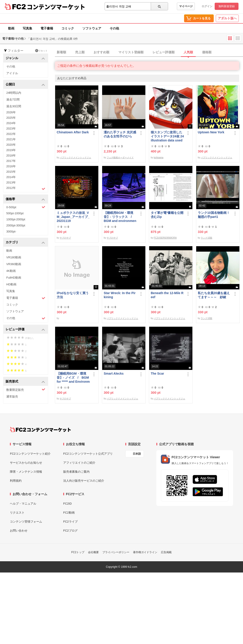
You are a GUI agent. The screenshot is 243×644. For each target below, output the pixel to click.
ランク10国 (206, 238)
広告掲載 (166, 552)
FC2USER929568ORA (165, 238)
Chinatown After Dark (73, 132)
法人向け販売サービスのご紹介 (84, 481)
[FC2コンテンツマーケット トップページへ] (40, 429)
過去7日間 (13, 100)
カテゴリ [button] (25, 243)
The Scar (157, 373)
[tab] (149, 52)
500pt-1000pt (15, 213)
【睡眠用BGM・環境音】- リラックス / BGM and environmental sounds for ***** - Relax (120, 217)
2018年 (11, 155)
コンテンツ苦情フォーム (26, 522)
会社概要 (93, 552)
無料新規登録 (227, 6)
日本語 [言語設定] (137, 454)
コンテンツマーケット (56, 7)
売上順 (80, 52)
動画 (11, 28)
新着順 (61, 52)
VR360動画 (14, 264)
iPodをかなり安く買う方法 (73, 295)
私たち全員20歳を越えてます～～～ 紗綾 (214, 295)
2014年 (11, 177)
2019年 (11, 150)
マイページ (186, 6)
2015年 (11, 172)
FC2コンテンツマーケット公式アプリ (88, 454)
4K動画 (11, 271)
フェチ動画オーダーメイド (120, 158)
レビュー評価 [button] (25, 330)
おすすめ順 (101, 52)
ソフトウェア (92, 28)
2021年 (11, 139)
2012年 (26, 188)
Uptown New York (211, 132)
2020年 (11, 145)
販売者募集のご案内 (76, 472)
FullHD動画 (14, 278)
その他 (114, 28)
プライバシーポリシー (116, 552)
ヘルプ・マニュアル (23, 504)
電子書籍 (47, 28)
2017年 (11, 161)
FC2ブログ (70, 531)
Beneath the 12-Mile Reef (167, 295)
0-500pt (26, 207)
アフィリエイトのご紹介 (79, 463)
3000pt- (11, 231)
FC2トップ (78, 552)
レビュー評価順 (164, 52)
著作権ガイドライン (145, 552)
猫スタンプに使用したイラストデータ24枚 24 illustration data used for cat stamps (167, 136)
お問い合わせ (19, 531)
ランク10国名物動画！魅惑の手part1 (214, 215)
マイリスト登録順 (131, 52)
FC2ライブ (70, 522)
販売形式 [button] (25, 382)
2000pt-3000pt (16, 225)
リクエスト (17, 513)
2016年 (11, 166)
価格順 (207, 52)
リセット (41, 51)
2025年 (11, 118)
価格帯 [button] (25, 199)
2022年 (11, 134)
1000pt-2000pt (16, 219)
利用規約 (16, 481)
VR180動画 (14, 257)
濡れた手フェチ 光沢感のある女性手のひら (120, 134)
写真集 (27, 28)
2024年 (11, 123)
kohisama (159, 158)
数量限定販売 (26, 390)
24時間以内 (14, 93)
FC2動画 (69, 513)
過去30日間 (14, 106)
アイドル (12, 73)
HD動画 (11, 284)
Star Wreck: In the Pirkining (120, 295)
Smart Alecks (114, 373)
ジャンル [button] (25, 58)
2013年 (11, 182)
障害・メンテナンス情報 (26, 472)
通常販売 (12, 397)
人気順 (188, 52)
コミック (68, 28)
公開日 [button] (25, 85)
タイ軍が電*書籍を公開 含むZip (167, 215)
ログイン (207, 6)
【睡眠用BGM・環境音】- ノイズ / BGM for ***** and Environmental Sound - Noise (73, 378)
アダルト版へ (227, 18)
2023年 (11, 129)
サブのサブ (65, 238)
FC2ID (67, 504)
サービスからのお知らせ (26, 463)
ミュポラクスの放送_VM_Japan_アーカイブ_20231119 (73, 217)
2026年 (11, 112)
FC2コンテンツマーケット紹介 (30, 454)
